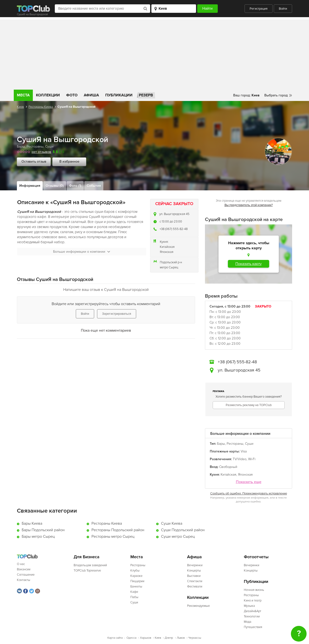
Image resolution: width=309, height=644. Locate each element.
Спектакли (195, 581)
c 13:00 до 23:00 (171, 222)
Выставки (194, 576)
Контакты (24, 580)
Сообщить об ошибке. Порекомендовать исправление (249, 494)
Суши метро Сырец (178, 537)
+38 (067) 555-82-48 (174, 229)
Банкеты (136, 587)
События (94, 186)
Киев (20, 107)
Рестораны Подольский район (118, 530)
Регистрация (259, 9)
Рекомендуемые (198, 606)
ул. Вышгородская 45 (174, 214)
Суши (49, 147)
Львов (181, 638)
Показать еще (249, 482)
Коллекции (48, 95)
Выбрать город (276, 95)
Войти (283, 9)
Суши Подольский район (183, 530)
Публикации (119, 95)
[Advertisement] (154, 53)
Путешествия (253, 627)
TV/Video (240, 459)
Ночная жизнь (254, 590)
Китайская (167, 247)
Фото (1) (75, 186)
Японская (167, 252)
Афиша (91, 95)
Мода (248, 622)
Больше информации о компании (82, 252)
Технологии (252, 616)
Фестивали (195, 587)
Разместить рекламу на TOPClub (249, 405)
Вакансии (24, 569)
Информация (30, 186)
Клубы (135, 571)
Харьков (146, 638)
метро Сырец (169, 267)
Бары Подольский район (43, 530)
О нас (21, 564)
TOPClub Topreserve (87, 571)
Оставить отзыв (34, 161)
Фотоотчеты (256, 557)
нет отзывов (41, 152)
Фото (72, 95)
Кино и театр (253, 601)
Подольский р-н (171, 262)
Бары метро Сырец (38, 537)
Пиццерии (137, 581)
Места (23, 95)
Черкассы (195, 638)
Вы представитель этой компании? (249, 205)
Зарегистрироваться (117, 314)
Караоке (136, 576)
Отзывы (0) (55, 186)
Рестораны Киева (41, 107)
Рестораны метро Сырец (113, 537)
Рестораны (35, 147)
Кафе (134, 592)
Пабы (134, 597)
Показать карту (249, 264)
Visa (244, 451)
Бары (21, 147)
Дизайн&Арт (253, 611)
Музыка (249, 606)
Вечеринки (195, 565)
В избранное (69, 161)
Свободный (228, 467)
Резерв (146, 95)
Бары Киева (32, 523)
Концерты (194, 571)
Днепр (169, 638)
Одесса (131, 638)
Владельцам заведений (90, 565)
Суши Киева (172, 523)
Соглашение (26, 575)
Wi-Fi (252, 459)
